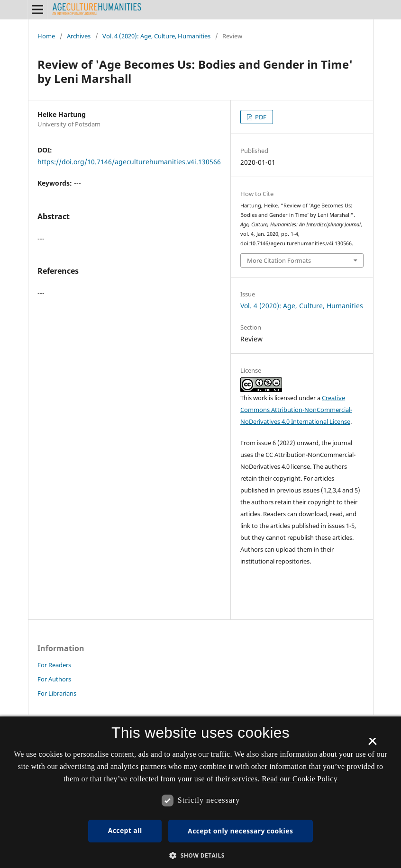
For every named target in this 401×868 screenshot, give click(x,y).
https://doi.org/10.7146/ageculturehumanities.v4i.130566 (129, 162)
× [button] (372, 744)
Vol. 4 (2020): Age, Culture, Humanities (156, 36)
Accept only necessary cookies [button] (240, 831)
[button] (200, 855)
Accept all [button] (125, 830)
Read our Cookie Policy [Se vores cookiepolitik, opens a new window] (300, 779)
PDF (260, 117)
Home (46, 36)
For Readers (54, 665)
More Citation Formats (279, 260)
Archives (79, 36)
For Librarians (57, 693)
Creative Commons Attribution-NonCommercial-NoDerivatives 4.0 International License (296, 410)
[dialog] (200, 792)
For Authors (54, 679)
